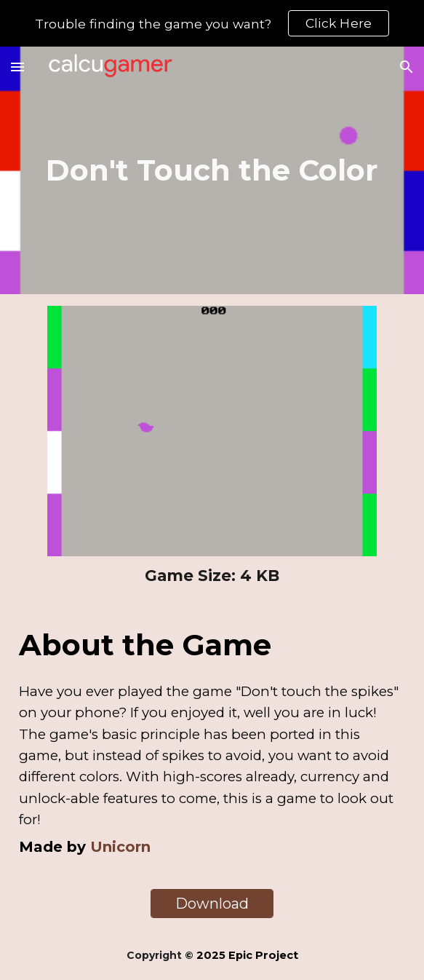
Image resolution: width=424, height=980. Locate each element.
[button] (17, 67)
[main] (212, 170)
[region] (212, 23)
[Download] (212, 904)
